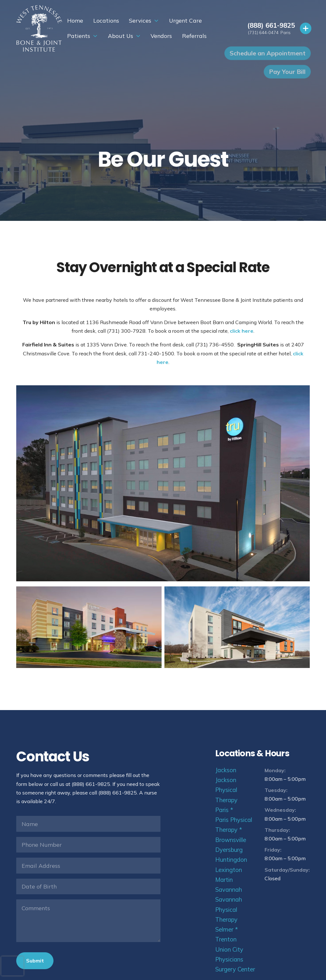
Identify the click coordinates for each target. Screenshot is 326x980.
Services (114, 20)
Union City (229, 950)
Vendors (121, 36)
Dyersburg (229, 850)
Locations (80, 20)
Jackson (226, 770)
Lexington (229, 870)
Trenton (226, 939)
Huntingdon (231, 860)
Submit (35, 961)
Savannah (229, 890)
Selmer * (227, 929)
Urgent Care (159, 20)
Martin (224, 880)
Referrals (154, 36)
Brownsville (231, 840)
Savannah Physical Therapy (229, 910)
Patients (197, 20)
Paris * (224, 810)
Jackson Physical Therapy (226, 790)
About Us (80, 36)
